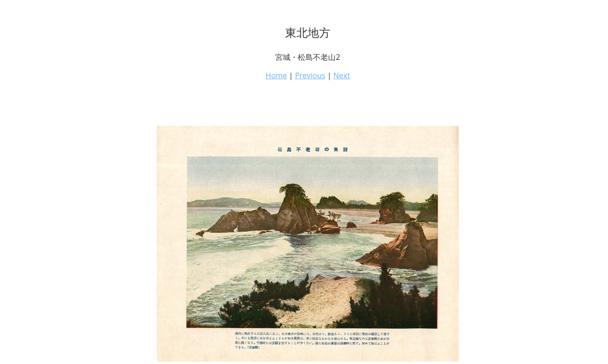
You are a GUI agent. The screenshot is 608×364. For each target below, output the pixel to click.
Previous (310, 75)
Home (276, 75)
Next (342, 75)
